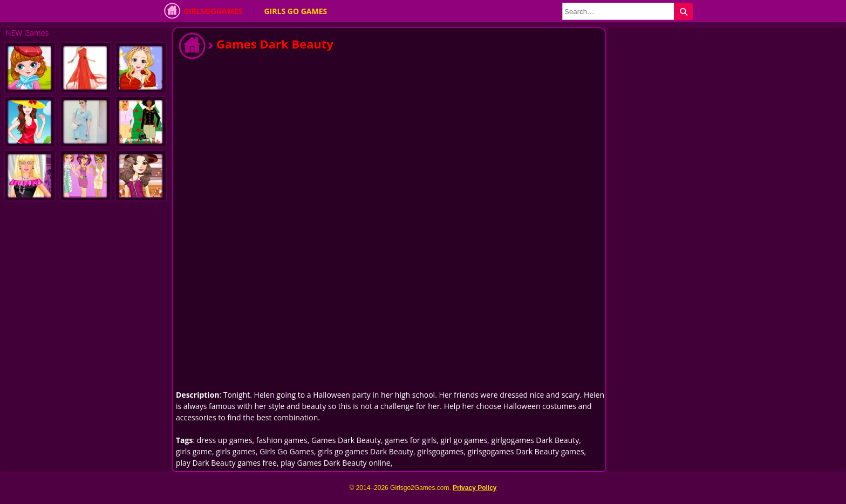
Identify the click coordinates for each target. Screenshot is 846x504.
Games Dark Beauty (346, 440)
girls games (236, 451)
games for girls (411, 440)
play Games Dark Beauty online (336, 463)
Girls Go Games (295, 11)
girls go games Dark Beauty (366, 451)
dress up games (225, 440)
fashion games (282, 440)
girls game (194, 451)
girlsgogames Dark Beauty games (526, 451)
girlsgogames (440, 451)
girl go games (464, 440)
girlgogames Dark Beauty (535, 440)
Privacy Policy (475, 488)
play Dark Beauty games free (226, 463)
